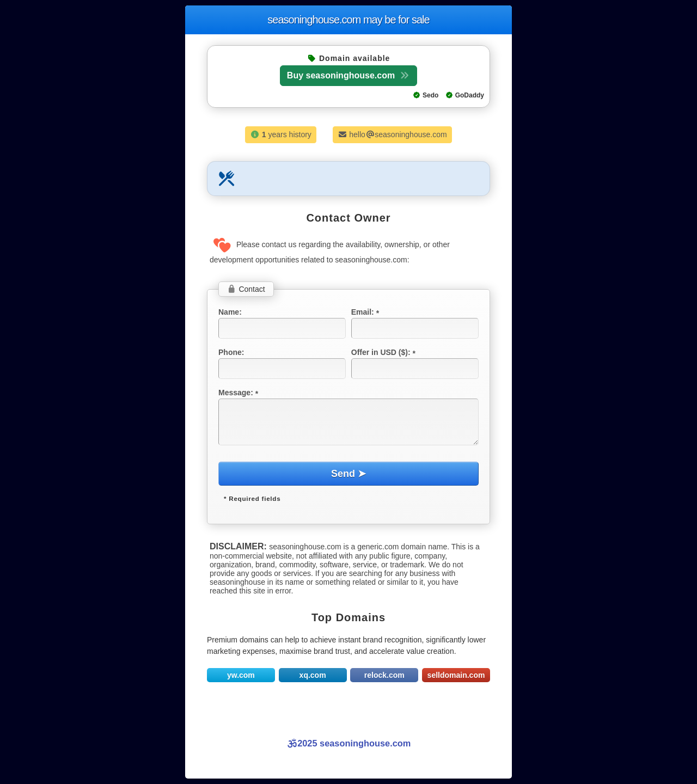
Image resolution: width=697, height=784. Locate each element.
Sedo (426, 95)
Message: (240, 393)
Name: (230, 312)
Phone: (231, 352)
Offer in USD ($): (385, 352)
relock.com (384, 675)
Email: (366, 312)
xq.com (313, 675)
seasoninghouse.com (348, 20)
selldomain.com (456, 675)
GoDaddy (464, 95)
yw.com (241, 675)
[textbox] (282, 328)
